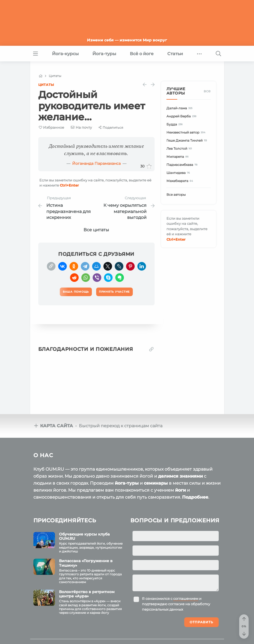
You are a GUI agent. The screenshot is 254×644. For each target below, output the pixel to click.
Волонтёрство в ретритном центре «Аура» (87, 594)
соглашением (186, 598)
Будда (175, 124)
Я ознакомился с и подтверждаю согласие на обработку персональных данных (176, 604)
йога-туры (127, 483)
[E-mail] (81, 127)
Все (207, 91)
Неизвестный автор (187, 132)
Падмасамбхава (183, 165)
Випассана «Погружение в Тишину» (86, 563)
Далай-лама (180, 108)
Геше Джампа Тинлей (188, 140)
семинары (156, 483)
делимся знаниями (180, 476)
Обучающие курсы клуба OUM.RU (84, 536)
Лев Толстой (180, 148)
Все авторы (176, 195)
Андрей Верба (182, 116)
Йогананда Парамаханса (96, 163)
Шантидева (179, 173)
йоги (180, 490)
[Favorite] (52, 127)
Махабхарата (181, 181)
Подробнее (195, 497)
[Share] (111, 127)
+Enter (69, 185)
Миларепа (178, 157)
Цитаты (46, 85)
